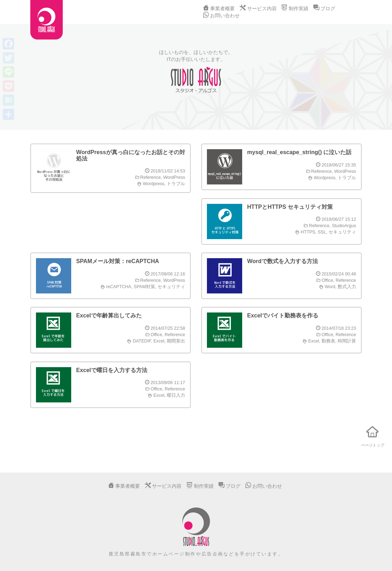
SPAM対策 (144, 287)
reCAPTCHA (119, 287)
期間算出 (176, 341)
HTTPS (308, 232)
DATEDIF (142, 341)
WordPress (174, 177)
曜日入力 (176, 395)
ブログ (324, 8)
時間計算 (347, 341)
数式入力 (347, 287)
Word (330, 287)
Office (327, 280)
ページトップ (373, 435)
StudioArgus (344, 226)
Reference (151, 177)
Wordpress (154, 184)
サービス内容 (258, 8)
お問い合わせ (221, 16)
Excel (159, 341)
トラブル (176, 184)
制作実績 (295, 8)
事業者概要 (219, 8)
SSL (322, 232)
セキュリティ (342, 232)
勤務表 (328, 341)
